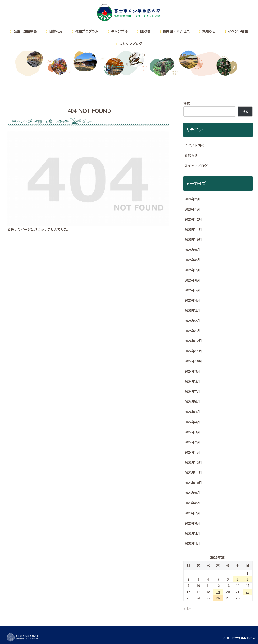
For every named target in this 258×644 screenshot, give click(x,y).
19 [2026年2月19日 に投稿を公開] (218, 592)
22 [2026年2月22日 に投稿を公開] (248, 592)
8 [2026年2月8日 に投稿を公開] (248, 579)
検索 (187, 103)
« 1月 (188, 608)
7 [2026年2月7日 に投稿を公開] (238, 579)
